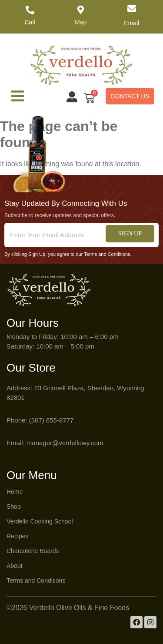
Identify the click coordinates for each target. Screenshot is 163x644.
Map (81, 22)
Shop (14, 506)
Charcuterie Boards (33, 551)
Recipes (18, 536)
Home (15, 492)
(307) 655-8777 (52, 420)
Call (30, 22)
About (15, 566)
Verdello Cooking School (40, 521)
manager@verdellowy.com (65, 443)
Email (131, 23)
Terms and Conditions (36, 580)
